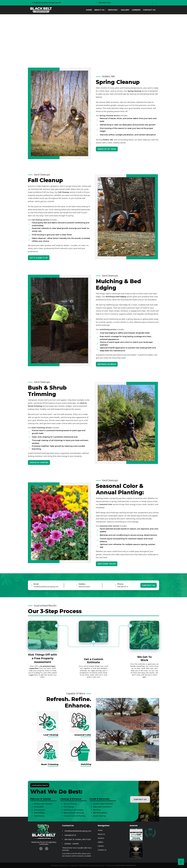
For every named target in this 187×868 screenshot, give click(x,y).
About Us (99, 10)
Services (113, 10)
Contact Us (149, 10)
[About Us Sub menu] (105, 10)
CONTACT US (149, 585)
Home (89, 10)
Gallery (125, 10)
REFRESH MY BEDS (107, 364)
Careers (136, 10)
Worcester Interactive (126, 865)
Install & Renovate (99, 799)
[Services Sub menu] (118, 10)
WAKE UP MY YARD (107, 149)
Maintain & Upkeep (41, 799)
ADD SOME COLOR (107, 564)
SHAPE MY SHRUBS (39, 462)
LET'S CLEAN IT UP (39, 258)
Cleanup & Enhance (71, 799)
